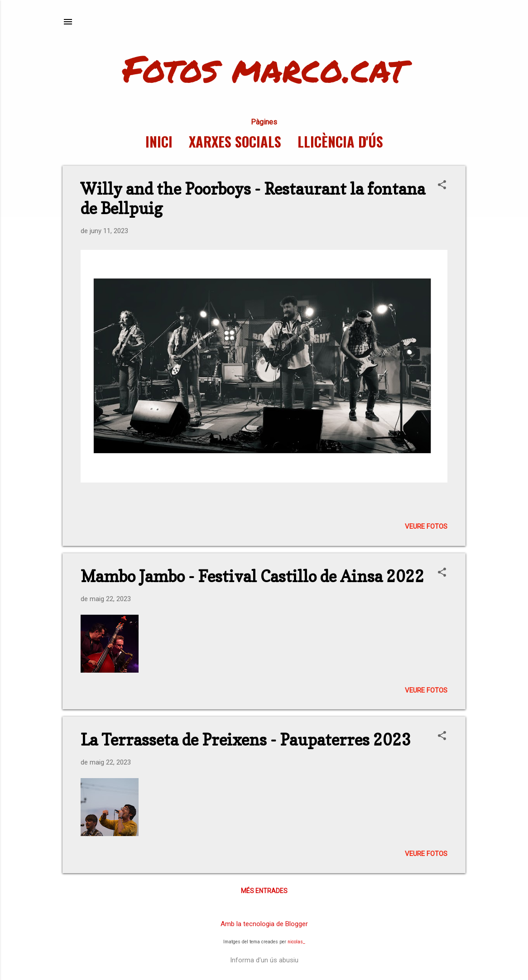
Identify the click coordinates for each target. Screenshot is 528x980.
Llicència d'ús (340, 142)
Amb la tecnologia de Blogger (264, 924)
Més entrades (264, 891)
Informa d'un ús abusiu (264, 960)
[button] (442, 186)
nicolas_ (296, 942)
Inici (159, 142)
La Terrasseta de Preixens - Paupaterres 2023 (246, 740)
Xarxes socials (235, 142)
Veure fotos (426, 526)
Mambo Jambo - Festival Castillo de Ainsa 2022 (252, 576)
